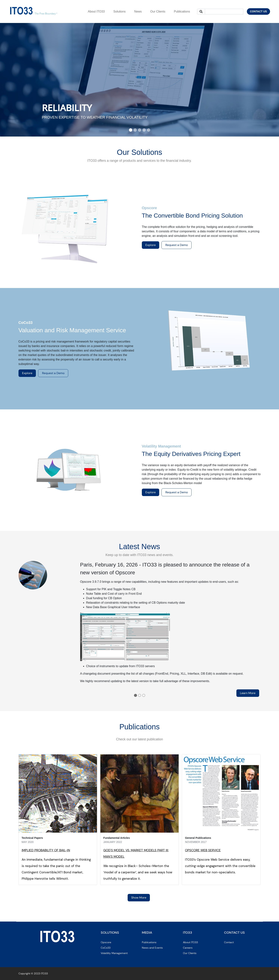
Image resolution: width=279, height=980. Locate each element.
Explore (151, 245)
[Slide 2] (135, 130)
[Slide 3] (140, 130)
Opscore (106, 942)
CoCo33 (106, 948)
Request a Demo (177, 245)
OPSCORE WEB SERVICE (203, 850)
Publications (149, 942)
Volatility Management (114, 953)
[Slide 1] (131, 130)
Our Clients (190, 953)
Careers (188, 948)
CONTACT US (258, 11)
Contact (229, 942)
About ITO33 (190, 942)
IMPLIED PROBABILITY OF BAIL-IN (46, 850)
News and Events (152, 948)
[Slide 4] (144, 130)
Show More (139, 898)
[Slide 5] (149, 130)
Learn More (248, 693)
